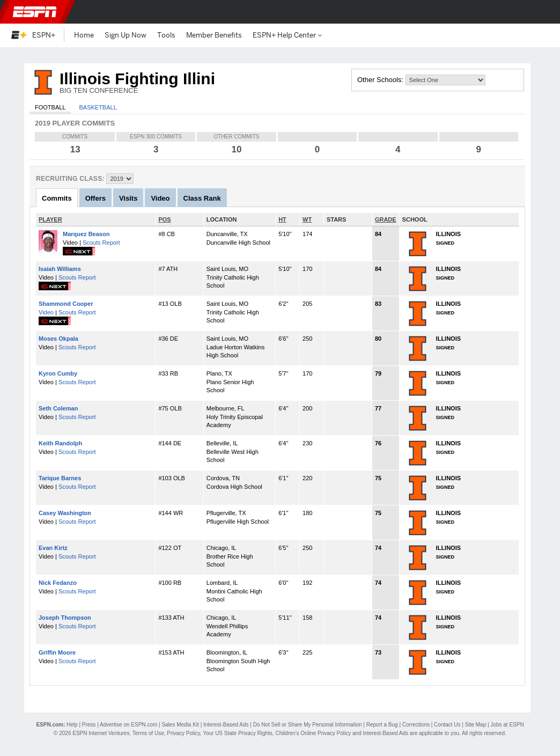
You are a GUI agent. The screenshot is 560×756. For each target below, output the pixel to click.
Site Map (476, 725)
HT (282, 219)
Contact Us (447, 725)
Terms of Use (148, 733)
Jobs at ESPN (507, 725)
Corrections (416, 725)
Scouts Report (101, 243)
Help (72, 725)
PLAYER (50, 219)
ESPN (35, 12)
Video (46, 312)
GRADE (386, 219)
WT (307, 219)
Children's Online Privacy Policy (313, 733)
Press (89, 725)
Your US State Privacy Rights (238, 733)
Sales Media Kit (180, 725)
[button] (543, 12)
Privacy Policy (183, 733)
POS (164, 219)
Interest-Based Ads (226, 725)
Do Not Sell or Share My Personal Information (308, 725)
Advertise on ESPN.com (128, 725)
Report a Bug (382, 725)
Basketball (98, 107)
